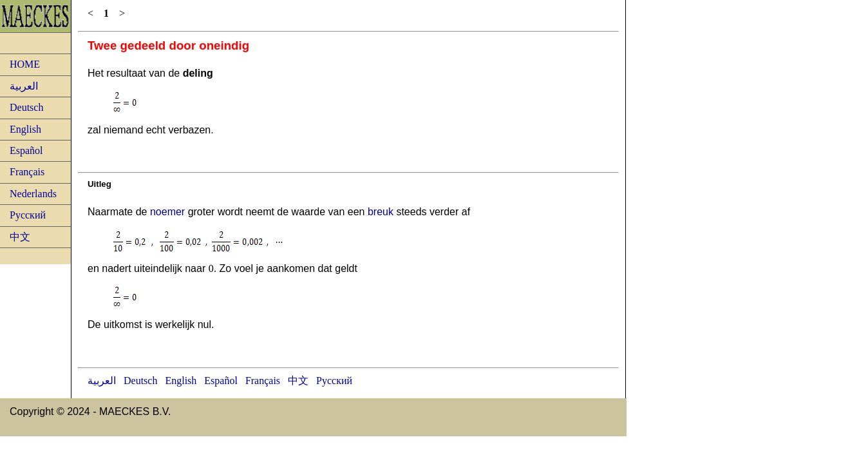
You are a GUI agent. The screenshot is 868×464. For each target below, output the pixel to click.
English (25, 129)
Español (26, 150)
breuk (381, 212)
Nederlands (33, 194)
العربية (24, 86)
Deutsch (26, 107)
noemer (167, 212)
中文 (20, 237)
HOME (25, 64)
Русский (28, 215)
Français (27, 172)
